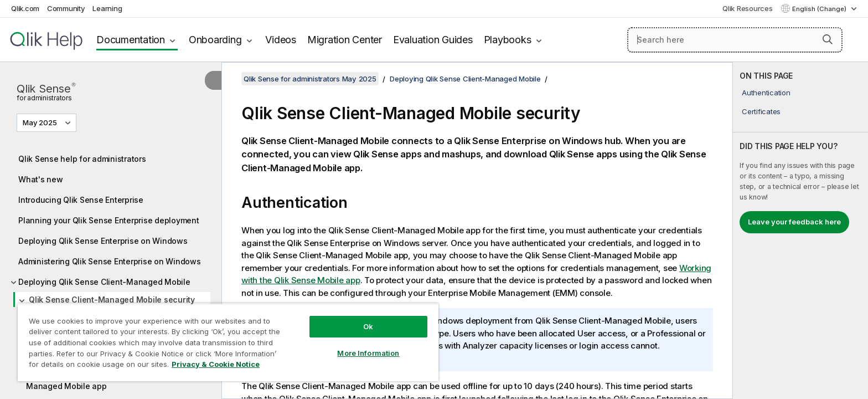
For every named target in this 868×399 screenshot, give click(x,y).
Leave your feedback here (794, 222)
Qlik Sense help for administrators (82, 159)
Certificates (761, 111)
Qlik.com (25, 8)
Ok (368, 326)
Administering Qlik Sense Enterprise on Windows (110, 261)
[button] (828, 39)
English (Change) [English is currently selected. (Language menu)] (820, 9)
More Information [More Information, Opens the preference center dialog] (368, 353)
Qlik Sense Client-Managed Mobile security (112, 300)
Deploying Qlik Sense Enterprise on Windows (103, 241)
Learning (107, 8)
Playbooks (508, 40)
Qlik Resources (748, 8)
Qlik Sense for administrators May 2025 (310, 79)
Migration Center (345, 40)
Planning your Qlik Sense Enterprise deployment (109, 220)
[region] (228, 342)
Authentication (766, 93)
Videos (281, 40)
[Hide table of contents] (213, 80)
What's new (41, 179)
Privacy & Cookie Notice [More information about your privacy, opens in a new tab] (216, 364)
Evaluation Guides (433, 40)
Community (66, 8)
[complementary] (800, 231)
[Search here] (735, 40)
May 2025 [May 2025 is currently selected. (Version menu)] (41, 122)
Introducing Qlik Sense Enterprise (81, 200)
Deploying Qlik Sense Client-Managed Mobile (104, 282)
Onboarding (215, 40)
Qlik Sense (46, 91)
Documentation (131, 40)
